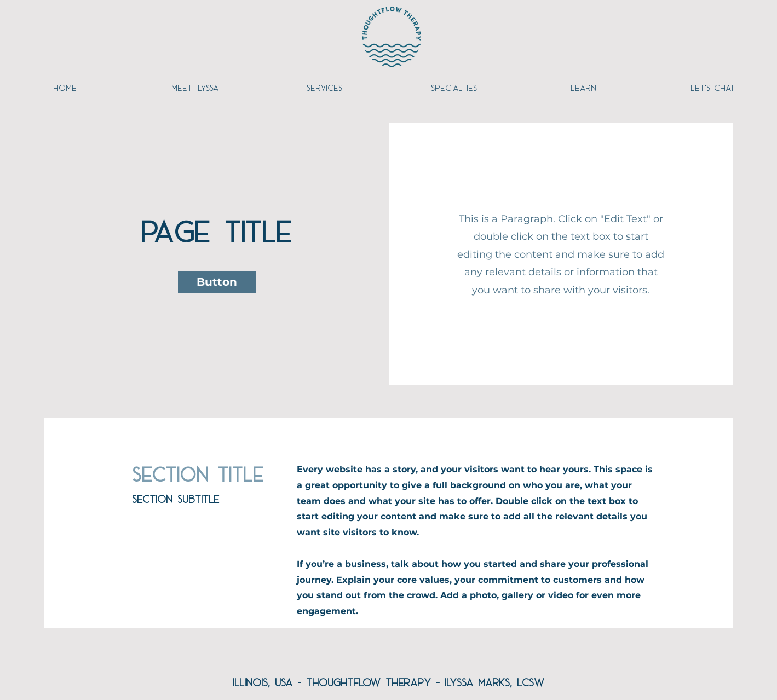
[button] (217, 282)
